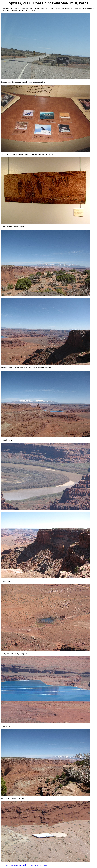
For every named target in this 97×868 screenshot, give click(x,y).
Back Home (5, 865)
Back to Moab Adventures (32, 865)
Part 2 (45, 865)
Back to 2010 (16, 865)
